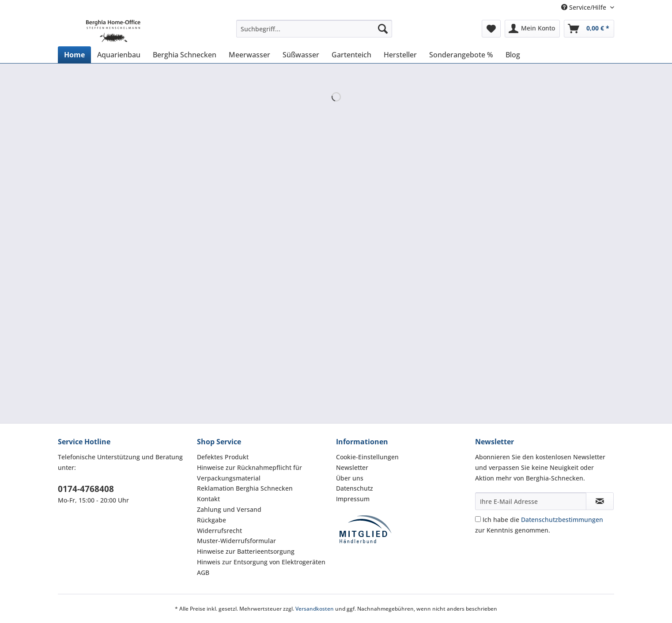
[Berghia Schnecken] (185, 55)
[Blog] (513, 55)
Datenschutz (355, 488)
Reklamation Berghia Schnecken (245, 488)
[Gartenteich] (351, 55)
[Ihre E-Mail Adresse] (531, 501)
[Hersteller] (400, 55)
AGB (203, 572)
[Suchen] (383, 29)
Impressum (353, 499)
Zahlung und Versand (229, 509)
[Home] (74, 55)
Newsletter (352, 467)
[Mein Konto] (532, 29)
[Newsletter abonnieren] (600, 501)
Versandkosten (315, 609)
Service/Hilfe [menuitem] (585, 7)
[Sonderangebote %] (461, 55)
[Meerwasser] (249, 55)
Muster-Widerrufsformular (236, 541)
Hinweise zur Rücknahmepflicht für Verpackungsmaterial (249, 473)
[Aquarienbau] (119, 55)
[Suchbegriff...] (314, 29)
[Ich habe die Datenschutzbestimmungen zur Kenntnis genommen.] (478, 519)
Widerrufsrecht (219, 531)
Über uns (350, 478)
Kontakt (208, 499)
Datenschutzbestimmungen (562, 520)
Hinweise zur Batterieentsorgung (246, 551)
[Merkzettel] (491, 29)
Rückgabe (211, 520)
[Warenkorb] (589, 29)
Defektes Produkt (223, 457)
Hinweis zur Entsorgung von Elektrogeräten (261, 562)
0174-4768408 (86, 489)
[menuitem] (314, 33)
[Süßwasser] (301, 55)
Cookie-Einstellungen (367, 457)
